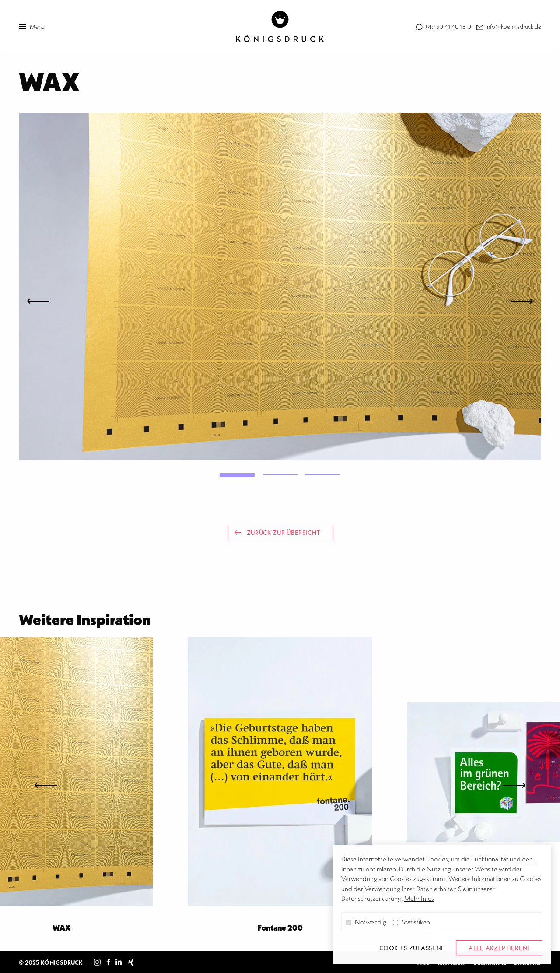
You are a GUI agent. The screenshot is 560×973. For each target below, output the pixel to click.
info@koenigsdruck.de (513, 26)
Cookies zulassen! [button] (411, 948)
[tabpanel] (280, 286)
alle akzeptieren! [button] (499, 948)
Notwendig (366, 922)
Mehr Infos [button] (419, 898)
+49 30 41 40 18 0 (447, 26)
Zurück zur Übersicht (277, 532)
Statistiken (411, 922)
